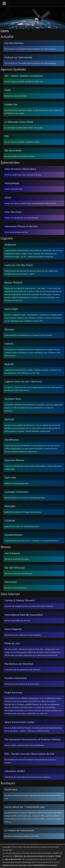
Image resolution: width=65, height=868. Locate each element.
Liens (5, 31)
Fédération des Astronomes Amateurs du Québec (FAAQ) (38, 856)
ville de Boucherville (13, 859)
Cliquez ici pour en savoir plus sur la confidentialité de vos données (30, 865)
